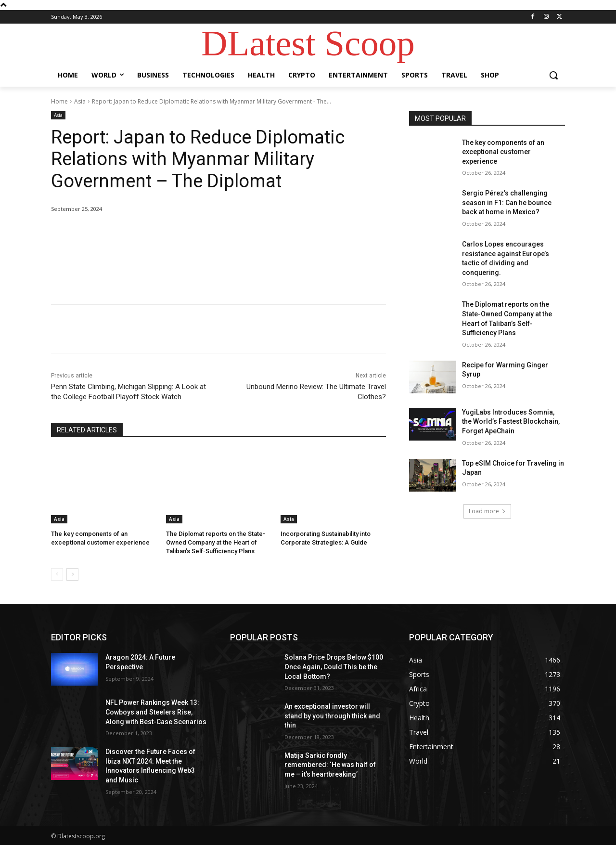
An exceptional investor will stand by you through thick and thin (332, 716)
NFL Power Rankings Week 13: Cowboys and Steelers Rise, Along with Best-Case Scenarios (156, 712)
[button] (553, 75)
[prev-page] (57, 574)
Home (59, 101)
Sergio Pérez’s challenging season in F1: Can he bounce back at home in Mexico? (507, 202)
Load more (487, 511)
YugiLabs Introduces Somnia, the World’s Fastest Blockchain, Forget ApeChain (511, 422)
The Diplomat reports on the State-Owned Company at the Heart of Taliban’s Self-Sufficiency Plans (216, 542)
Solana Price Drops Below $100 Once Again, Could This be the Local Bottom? (334, 667)
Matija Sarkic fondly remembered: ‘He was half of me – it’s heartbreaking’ (330, 765)
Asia (80, 101)
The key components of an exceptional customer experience (503, 152)
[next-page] (72, 574)
